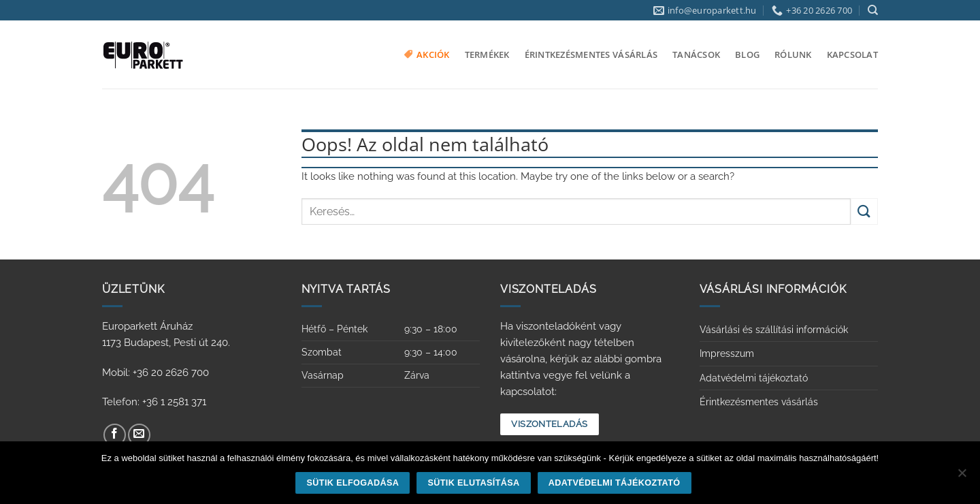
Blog (747, 54)
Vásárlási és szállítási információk (774, 330)
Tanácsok (696, 54)
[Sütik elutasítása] (962, 477)
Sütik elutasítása (473, 483)
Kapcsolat (852, 54)
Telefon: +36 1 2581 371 (154, 402)
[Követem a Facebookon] (115, 435)
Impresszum (727, 353)
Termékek (487, 54)
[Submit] (864, 211)
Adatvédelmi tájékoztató (754, 378)
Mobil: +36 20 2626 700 (156, 373)
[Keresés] (873, 10)
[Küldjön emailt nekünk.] (139, 435)
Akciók (427, 54)
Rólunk (793, 54)
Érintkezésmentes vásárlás (591, 54)
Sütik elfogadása (353, 483)
